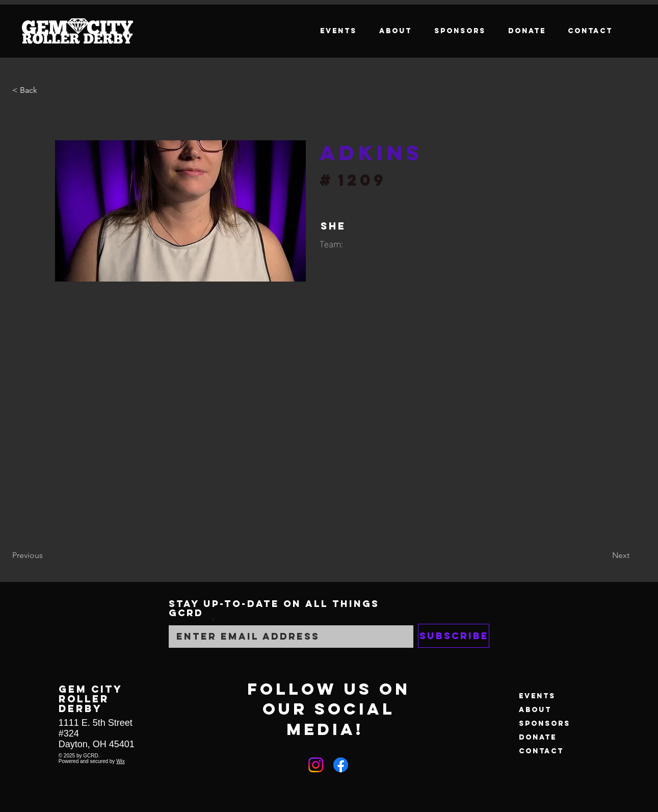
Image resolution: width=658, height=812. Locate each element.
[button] (46, 90)
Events (537, 696)
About (535, 710)
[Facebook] (341, 765)
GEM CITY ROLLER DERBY (90, 699)
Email (188, 621)
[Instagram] (316, 765)
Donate (538, 737)
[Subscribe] (454, 636)
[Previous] (46, 555)
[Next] (604, 555)
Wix (121, 761)
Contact (541, 751)
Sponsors (545, 724)
